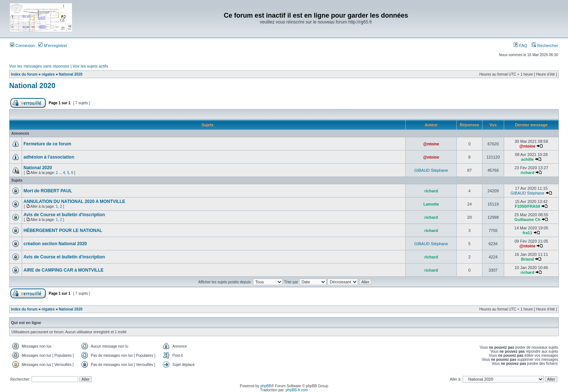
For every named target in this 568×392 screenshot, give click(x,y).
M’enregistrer (53, 46)
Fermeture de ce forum (47, 144)
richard (527, 173)
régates (48, 74)
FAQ (520, 46)
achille (527, 159)
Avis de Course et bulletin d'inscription (64, 215)
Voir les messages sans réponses (39, 66)
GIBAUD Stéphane (431, 170)
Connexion (22, 46)
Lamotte (431, 204)
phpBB (266, 386)
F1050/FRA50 (527, 206)
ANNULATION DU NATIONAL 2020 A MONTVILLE (74, 202)
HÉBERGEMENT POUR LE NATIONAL (63, 231)
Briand (527, 259)
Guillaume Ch (527, 219)
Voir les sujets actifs (91, 66)
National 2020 (70, 74)
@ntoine (431, 144)
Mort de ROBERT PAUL (48, 191)
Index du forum (24, 74)
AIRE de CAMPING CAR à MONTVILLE (64, 270)
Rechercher (545, 46)
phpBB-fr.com (297, 390)
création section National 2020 (55, 244)
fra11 (527, 233)
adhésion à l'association (49, 157)
